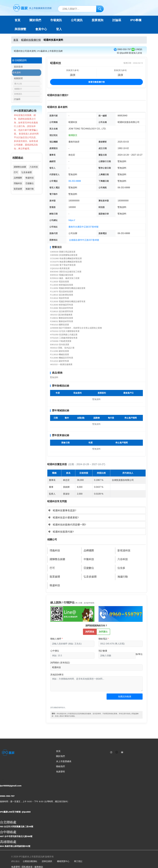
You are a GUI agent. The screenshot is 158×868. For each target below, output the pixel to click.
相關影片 (18, 91)
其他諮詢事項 (57, 675)
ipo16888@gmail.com (11, 786)
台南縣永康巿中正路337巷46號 (84, 240)
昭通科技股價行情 (31, 40)
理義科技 (18, 186)
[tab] (96, 510)
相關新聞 (16, 80)
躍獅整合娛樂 (20, 170)
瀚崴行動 (30, 192)
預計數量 (103, 651)
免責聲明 (60, 772)
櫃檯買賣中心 (63, 861)
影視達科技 (124, 551)
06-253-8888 (75, 181)
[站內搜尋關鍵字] (81, 9)
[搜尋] (100, 9)
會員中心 (41, 29)
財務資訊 (18, 96)
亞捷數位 (30, 186)
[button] (96, 510)
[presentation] (71, 700)
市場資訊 (56, 20)
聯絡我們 (60, 766)
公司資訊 (77, 20)
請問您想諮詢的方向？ (96, 626)
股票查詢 (98, 20)
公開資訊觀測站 (30, 861)
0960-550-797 (7, 796)
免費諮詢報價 (125, 697)
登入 (59, 29)
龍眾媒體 (18, 192)
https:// (72, 220)
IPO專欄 (136, 20)
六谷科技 (34, 170)
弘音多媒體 (27, 175)
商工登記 (78, 861)
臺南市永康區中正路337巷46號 (84, 227)
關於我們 (60, 756)
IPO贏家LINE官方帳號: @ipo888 (15, 812)
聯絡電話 (103, 639)
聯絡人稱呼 (56, 639)
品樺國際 (18, 181)
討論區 (117, 20)
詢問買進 (90, 631)
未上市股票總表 (64, 761)
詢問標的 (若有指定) (60, 663)
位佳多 (122, 568)
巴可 (16, 175)
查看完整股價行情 (96, 82)
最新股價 (16, 67)
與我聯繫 (20, 29)
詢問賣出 (103, 631)
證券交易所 (47, 861)
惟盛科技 (30, 181)
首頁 (18, 20)
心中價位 (55, 651)
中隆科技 (89, 559)
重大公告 (18, 86)
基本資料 (16, 74)
